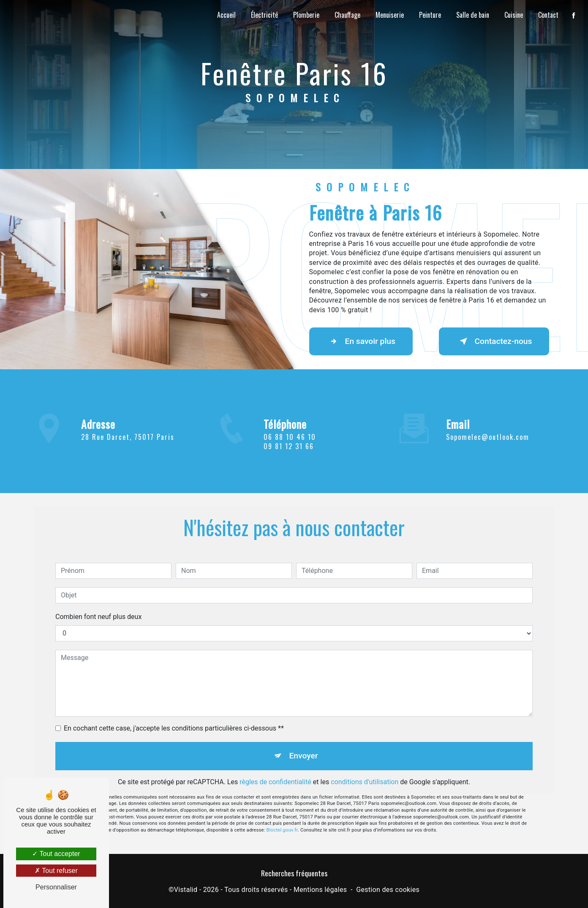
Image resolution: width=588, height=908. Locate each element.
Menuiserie (390, 15)
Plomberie (306, 15)
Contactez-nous (494, 341)
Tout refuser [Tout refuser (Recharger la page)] (56, 871)
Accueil (226, 15)
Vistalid (186, 890)
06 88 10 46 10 (290, 455)
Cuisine (514, 15)
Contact (548, 15)
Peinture (430, 15)
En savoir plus (361, 341)
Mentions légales (320, 890)
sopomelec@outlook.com (488, 419)
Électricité (264, 15)
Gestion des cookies (388, 890)
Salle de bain (473, 15)
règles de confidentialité (275, 764)
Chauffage (347, 15)
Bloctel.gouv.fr (282, 812)
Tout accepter (56, 854)
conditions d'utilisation (365, 764)
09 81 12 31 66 (289, 464)
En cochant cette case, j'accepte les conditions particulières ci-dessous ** (174, 710)
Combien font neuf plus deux (98, 599)
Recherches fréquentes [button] (294, 873)
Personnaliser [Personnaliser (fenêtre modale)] (56, 887)
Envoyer (304, 738)
